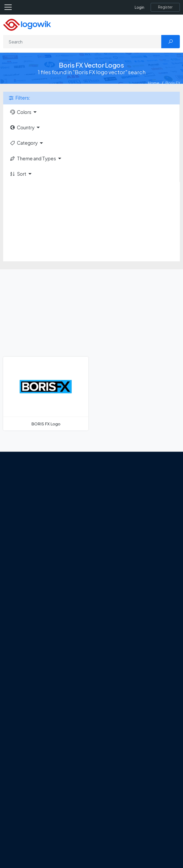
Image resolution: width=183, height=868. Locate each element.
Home (154, 83)
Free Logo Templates (47, 779)
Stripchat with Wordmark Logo (55, 737)
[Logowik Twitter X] (39, 538)
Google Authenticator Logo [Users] (53, 672)
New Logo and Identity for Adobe (58, 602)
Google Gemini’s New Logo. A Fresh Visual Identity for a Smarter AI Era (89, 578)
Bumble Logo (40, 719)
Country (22, 127)
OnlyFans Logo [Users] (41, 681)
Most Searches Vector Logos (54, 844)
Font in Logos (40, 807)
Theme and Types (33, 158)
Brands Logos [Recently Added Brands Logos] (40, 770)
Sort (18, 174)
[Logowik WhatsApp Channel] (93, 538)
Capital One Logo (44, 710)
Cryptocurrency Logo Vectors (55, 835)
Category (24, 143)
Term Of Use (39, 525)
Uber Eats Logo (42, 700)
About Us (36, 497)
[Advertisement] (92, 222)
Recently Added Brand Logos (54, 816)
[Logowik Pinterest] (60, 538)
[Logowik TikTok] (82, 538)
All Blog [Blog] (34, 631)
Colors (20, 112)
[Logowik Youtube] (71, 538)
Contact (36, 506)
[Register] (165, 7)
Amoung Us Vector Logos (51, 663)
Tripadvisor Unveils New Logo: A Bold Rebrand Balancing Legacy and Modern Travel (88, 590)
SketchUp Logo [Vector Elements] (42, 691)
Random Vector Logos (48, 854)
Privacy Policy (40, 515)
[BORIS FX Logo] (46, 394)
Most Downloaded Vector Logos (57, 826)
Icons (33, 788)
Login (140, 7)
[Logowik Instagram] (50, 538)
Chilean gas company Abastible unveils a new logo (72, 612)
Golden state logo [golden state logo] (44, 728)
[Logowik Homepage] (27, 24)
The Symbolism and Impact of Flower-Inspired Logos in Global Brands (90, 621)
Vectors (35, 798)
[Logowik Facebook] (28, 538)
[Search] (82, 42)
